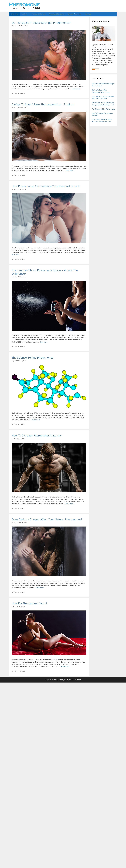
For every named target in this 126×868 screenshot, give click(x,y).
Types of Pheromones (75, 14)
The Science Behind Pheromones (33, 357)
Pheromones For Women (57, 14)
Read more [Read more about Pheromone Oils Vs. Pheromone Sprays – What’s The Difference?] (44, 342)
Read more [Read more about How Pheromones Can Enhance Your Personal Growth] (16, 255)
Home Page (14, 14)
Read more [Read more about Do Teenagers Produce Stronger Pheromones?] (76, 89)
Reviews (26, 14)
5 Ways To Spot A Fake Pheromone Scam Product (43, 104)
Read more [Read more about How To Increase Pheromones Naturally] (70, 504)
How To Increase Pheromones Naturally (37, 435)
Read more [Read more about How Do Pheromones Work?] (65, 666)
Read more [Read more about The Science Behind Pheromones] (36, 420)
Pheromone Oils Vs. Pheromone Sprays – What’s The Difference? (45, 272)
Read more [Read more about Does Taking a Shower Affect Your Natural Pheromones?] (40, 588)
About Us (88, 14)
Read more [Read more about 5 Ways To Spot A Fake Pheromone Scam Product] (69, 171)
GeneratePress (77, 680)
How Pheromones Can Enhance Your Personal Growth (46, 186)
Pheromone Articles (20, 93)
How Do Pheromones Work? (30, 603)
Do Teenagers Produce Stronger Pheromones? (41, 23)
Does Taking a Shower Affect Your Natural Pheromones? (47, 519)
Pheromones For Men (39, 14)
